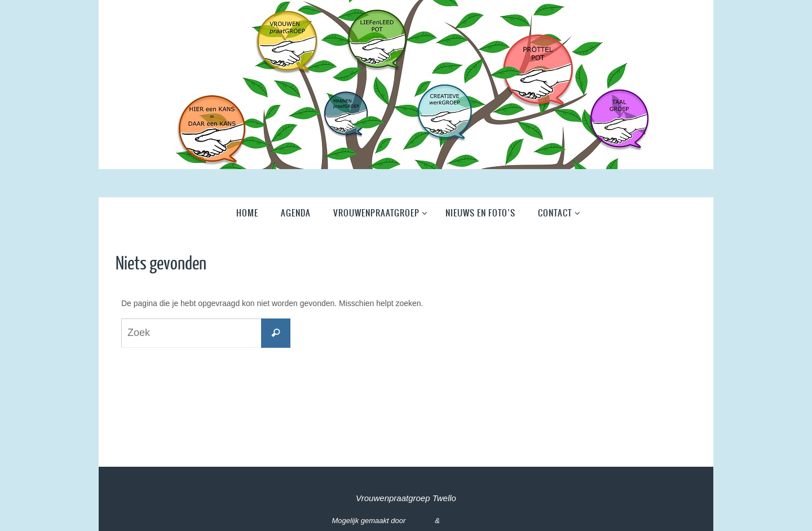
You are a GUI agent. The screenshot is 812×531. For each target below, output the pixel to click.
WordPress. (461, 521)
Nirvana (420, 521)
